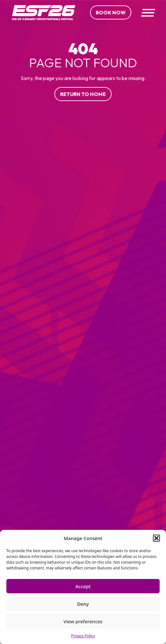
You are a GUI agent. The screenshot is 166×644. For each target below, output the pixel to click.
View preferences (83, 621)
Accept (83, 586)
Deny (83, 604)
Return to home (83, 94)
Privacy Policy (83, 636)
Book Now (111, 12)
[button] (156, 538)
